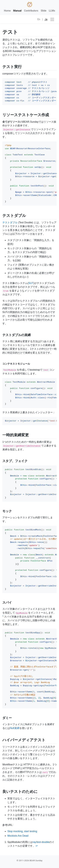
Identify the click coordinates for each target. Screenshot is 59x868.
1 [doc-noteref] (3, 616)
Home (7, 11)
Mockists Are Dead (18, 836)
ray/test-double (41, 842)
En (39, 19)
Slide (44, 11)
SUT (31, 283)
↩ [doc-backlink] (37, 846)
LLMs (52, 11)
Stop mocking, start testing (22, 831)
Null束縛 (15, 728)
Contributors (31, 11)
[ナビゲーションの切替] (52, 19)
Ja (46, 19)
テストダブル (10, 222)
